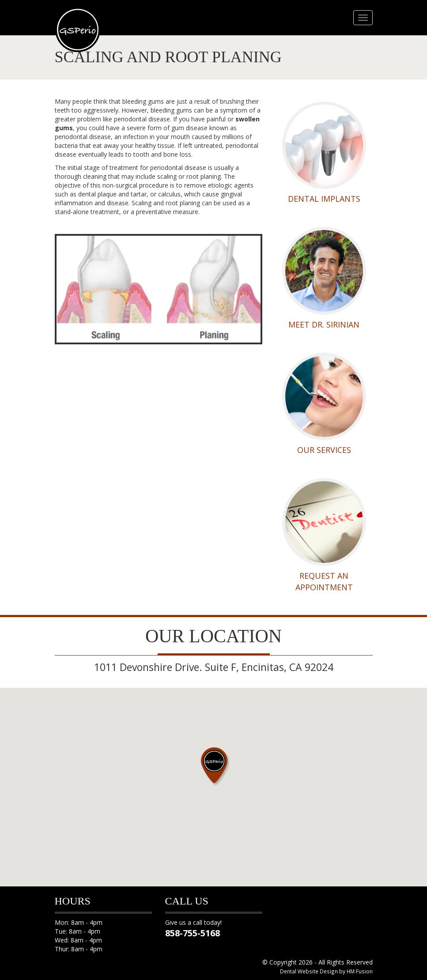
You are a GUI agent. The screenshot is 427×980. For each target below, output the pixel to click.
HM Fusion (360, 971)
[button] (214, 765)
